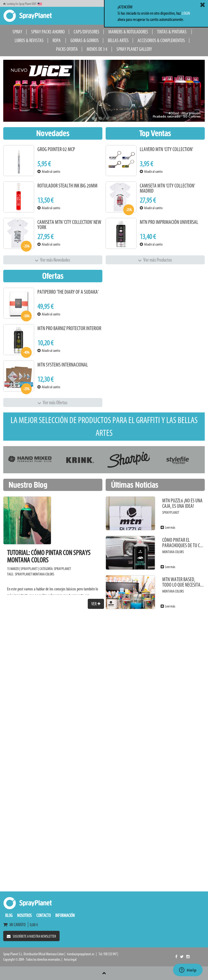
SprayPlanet (62, 569)
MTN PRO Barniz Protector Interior (69, 328)
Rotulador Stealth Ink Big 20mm (67, 186)
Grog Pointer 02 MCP (56, 149)
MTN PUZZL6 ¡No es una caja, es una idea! (182, 503)
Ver (96, 604)
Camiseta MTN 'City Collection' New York (69, 225)
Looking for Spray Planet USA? (23, 4)
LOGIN (186, 13)
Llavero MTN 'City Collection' (166, 149)
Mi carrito (16, 925)
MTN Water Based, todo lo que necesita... (183, 582)
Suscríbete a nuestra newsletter (31, 936)
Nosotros (24, 915)
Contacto (43, 915)
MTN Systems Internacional (63, 365)
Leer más (168, 527)
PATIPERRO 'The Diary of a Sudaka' (68, 292)
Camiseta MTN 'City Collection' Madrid (167, 188)
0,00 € (33, 925)
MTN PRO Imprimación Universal (169, 222)
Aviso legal (70, 959)
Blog (9, 915)
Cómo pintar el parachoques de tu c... (183, 543)
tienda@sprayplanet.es (81, 954)
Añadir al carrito (49, 172)
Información (65, 915)
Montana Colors (43, 574)
